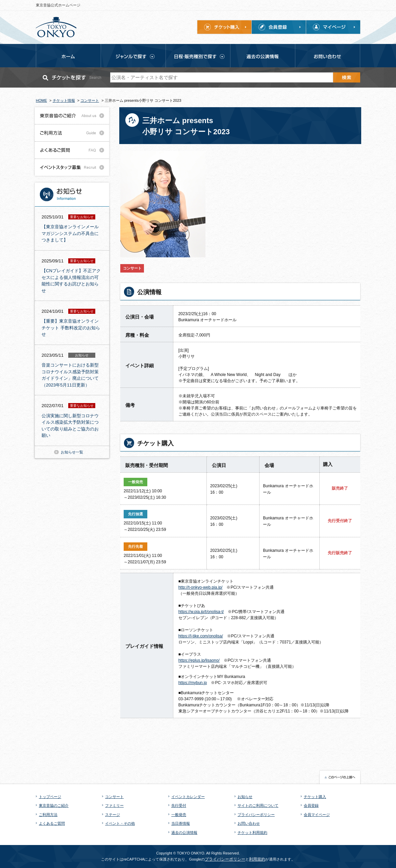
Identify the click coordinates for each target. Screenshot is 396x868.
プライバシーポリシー (256, 815)
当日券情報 (181, 823)
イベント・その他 (120, 823)
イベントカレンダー (188, 797)
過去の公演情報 (184, 832)
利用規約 (257, 859)
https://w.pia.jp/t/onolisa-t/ (201, 612)
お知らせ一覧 (72, 452)
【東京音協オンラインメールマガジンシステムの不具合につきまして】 (70, 233)
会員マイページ (317, 815)
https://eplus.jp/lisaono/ (199, 660)
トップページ (50, 797)
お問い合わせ (249, 823)
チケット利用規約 (252, 832)
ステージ (113, 815)
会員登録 (311, 805)
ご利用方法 (48, 815)
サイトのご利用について (258, 805)
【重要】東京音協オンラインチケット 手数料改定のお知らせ (71, 328)
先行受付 (179, 805)
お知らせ (245, 797)
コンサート (114, 797)
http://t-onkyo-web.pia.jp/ (201, 587)
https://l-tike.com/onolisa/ (201, 636)
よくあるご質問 (52, 823)
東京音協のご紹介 (54, 805)
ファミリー (114, 805)
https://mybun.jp (193, 683)
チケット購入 (315, 797)
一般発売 (179, 815)
